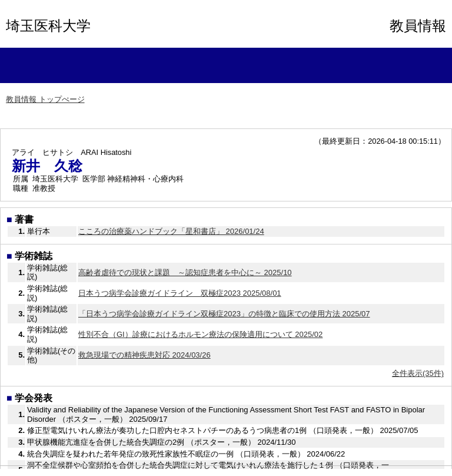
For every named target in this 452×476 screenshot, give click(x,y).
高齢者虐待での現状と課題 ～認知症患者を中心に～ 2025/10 (185, 272)
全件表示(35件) (418, 373)
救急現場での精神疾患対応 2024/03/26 (144, 355)
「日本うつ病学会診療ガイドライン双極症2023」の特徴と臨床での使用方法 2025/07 (224, 314)
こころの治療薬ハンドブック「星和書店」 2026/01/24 (171, 231)
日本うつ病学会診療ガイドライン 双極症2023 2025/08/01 (180, 293)
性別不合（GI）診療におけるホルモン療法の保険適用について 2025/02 (200, 334)
